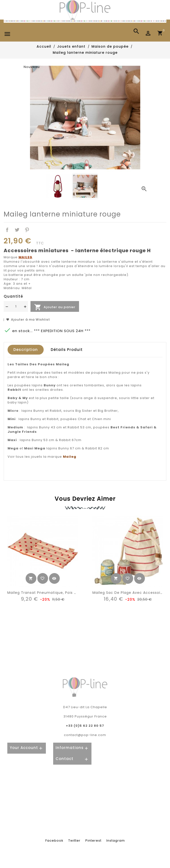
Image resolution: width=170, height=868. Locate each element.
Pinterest (27, 230)
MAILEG (25, 257)
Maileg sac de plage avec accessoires (129, 593)
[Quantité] (16, 306)
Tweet (17, 230)
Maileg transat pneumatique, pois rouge (47, 593)
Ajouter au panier (55, 307)
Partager (7, 230)
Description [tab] (26, 350)
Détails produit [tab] (67, 350)
